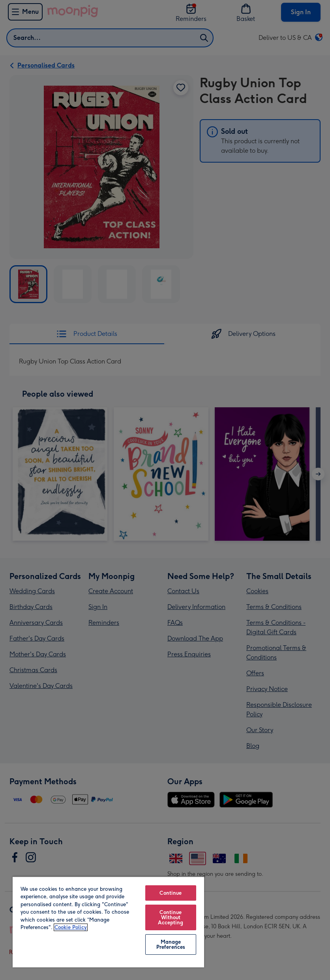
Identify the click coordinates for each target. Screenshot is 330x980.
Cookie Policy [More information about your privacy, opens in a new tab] (71, 927)
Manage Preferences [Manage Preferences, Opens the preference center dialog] (171, 944)
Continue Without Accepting (171, 917)
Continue (171, 893)
